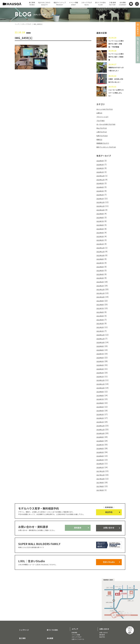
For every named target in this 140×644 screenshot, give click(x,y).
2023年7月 (101, 220)
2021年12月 (101, 284)
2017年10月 (101, 460)
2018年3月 (101, 442)
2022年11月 (101, 248)
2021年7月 (101, 301)
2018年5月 (101, 435)
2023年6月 (101, 224)
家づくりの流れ (50, 603)
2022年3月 (101, 273)
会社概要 (47, 609)
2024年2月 (101, 195)
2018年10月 (101, 417)
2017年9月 (101, 463)
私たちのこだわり (23, 616)
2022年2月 (101, 276)
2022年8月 (101, 255)
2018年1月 (101, 449)
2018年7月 (101, 428)
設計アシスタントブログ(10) (108, 150)
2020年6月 (101, 347)
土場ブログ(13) (103, 136)
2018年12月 (101, 410)
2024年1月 (101, 199)
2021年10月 (101, 291)
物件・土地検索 (77, 619)
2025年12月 (101, 178)
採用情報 (47, 616)
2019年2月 (101, 403)
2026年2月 (101, 171)
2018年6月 (101, 431)
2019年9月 (101, 379)
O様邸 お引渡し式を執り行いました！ (117, 86)
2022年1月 (101, 280)
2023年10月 (101, 210)
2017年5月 (101, 470)
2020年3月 (101, 357)
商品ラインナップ (23, 622)
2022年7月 (101, 259)
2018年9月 (101, 421)
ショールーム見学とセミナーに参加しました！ (116, 99)
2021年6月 (101, 305)
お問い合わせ (109, 507)
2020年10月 (101, 333)
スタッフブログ (26, 24)
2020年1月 (101, 365)
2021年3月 (101, 315)
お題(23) (100, 119)
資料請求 (78, 507)
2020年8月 (101, 340)
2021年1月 (101, 322)
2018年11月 (101, 414)
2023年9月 (101, 213)
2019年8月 (101, 382)
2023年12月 (101, 202)
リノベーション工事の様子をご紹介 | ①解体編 (116, 60)
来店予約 (109, 492)
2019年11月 (101, 372)
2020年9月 (101, 336)
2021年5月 (101, 308)
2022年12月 (101, 245)
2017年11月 (101, 456)
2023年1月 (101, 241)
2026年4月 (101, 164)
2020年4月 (101, 354)
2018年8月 (101, 424)
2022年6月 (101, 262)
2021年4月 (101, 312)
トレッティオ (21, 626)
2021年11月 (101, 287)
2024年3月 (101, 192)
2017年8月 (101, 467)
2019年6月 (101, 389)
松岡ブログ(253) (103, 140)
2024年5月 (101, 185)
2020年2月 (101, 361)
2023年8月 (101, 217)
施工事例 (20, 609)
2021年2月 (101, 319)
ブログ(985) (101, 126)
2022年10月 (101, 252)
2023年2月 (101, 238)
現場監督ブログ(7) (104, 147)
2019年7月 (101, 386)
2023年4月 (101, 231)
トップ (17, 24)
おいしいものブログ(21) (106, 115)
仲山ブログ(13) (103, 133)
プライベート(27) (104, 122)
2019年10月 (101, 375)
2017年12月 (101, 453)
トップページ (21, 603)
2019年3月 (101, 400)
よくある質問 (49, 622)
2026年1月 (101, 174)
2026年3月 (101, 167)
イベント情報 (76, 609)
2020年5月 (101, 350)
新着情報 (74, 606)
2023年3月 (101, 234)
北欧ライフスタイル (78, 613)
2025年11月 (101, 181)
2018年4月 (101, 439)
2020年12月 (101, 326)
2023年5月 (101, 227)
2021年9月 (101, 294)
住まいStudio (109, 537)
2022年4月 (101, 269)
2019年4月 (101, 396)
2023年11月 (101, 206)
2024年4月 (101, 188)
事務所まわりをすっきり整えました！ (116, 73)
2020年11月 (101, 329)
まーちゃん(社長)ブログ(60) (108, 129)
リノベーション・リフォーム (25, 630)
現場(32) (100, 143)
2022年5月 (101, 266)
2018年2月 (101, 446)
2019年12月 (101, 368)
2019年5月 (101, 393)
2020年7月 (101, 343)
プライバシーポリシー (52, 628)
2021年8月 (101, 298)
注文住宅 (19, 628)
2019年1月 (101, 407)
